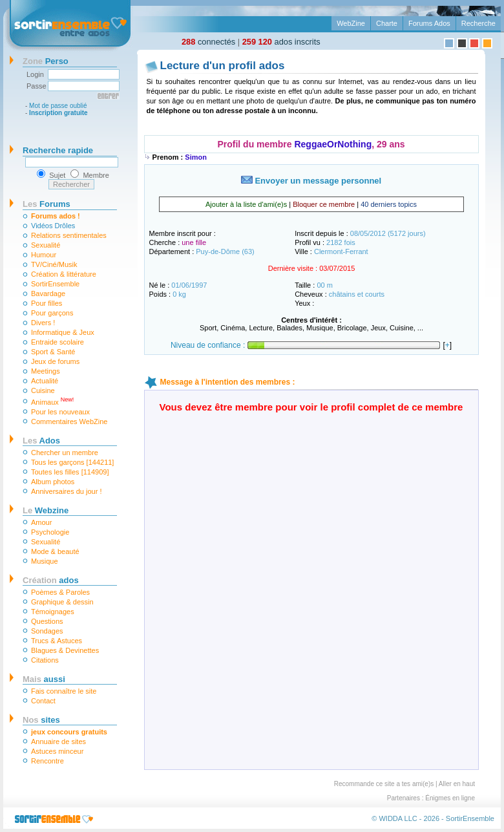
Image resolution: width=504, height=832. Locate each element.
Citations (45, 660)
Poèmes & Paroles (60, 592)
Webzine (46, 510)
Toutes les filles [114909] (70, 472)
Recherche (478, 23)
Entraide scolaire (58, 342)
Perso (46, 61)
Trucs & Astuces (57, 641)
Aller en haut (457, 784)
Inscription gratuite (58, 113)
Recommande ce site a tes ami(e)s (384, 784)
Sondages (47, 631)
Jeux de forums (55, 361)
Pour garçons (52, 313)
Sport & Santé (53, 352)
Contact (43, 701)
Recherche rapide (58, 150)
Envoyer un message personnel (311, 181)
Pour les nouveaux (60, 412)
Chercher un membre (65, 453)
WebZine (351, 23)
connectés (208, 42)
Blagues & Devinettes (65, 650)
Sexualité (46, 245)
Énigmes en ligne (450, 798)
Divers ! (43, 323)
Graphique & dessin (62, 602)
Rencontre (47, 761)
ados (51, 580)
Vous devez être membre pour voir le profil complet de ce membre (311, 407)
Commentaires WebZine (69, 421)
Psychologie (50, 532)
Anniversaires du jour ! (66, 491)
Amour (41, 522)
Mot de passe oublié (58, 106)
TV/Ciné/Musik (54, 264)
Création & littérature (64, 274)
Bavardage (48, 293)
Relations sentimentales (69, 235)
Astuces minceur (57, 751)
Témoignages (53, 612)
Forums (47, 204)
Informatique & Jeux (63, 332)
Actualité (45, 381)
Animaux (52, 401)
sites (41, 720)
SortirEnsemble (55, 284)
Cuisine (43, 390)
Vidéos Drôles (53, 226)
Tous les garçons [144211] (72, 462)
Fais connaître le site (64, 691)
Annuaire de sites (58, 741)
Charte (387, 23)
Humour (44, 255)
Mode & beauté (55, 551)
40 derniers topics (389, 204)
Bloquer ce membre (324, 204)
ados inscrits (281, 42)
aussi (44, 679)
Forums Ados (429, 23)
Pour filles (47, 303)
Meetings (46, 371)
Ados (41, 441)
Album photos (53, 482)
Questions (47, 621)
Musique (45, 561)
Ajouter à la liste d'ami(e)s (246, 204)
